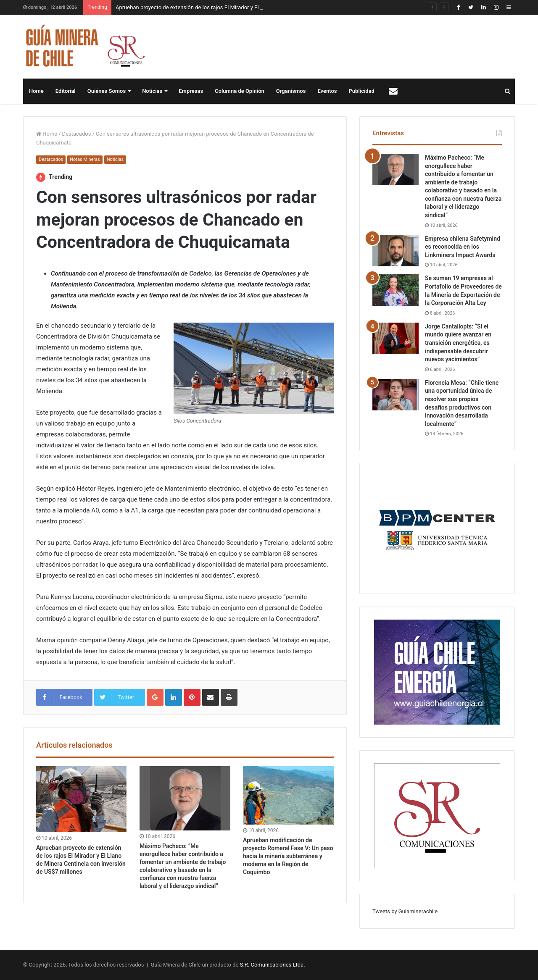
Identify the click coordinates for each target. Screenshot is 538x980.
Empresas (191, 91)
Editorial (66, 91)
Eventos (327, 91)
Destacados (77, 134)
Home (36, 91)
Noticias (152, 91)
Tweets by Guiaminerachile (405, 911)
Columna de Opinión (240, 91)
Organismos (291, 91)
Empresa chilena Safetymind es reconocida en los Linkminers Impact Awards (463, 247)
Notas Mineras (85, 159)
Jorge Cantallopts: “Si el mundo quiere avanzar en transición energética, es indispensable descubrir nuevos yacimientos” (458, 343)
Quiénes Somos (107, 91)
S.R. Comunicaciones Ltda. (273, 965)
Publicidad (362, 91)
